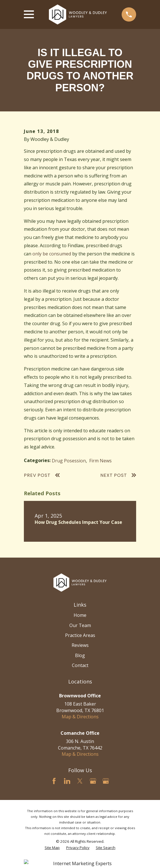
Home (80, 615)
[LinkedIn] (67, 781)
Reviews (80, 645)
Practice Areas (80, 635)
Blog (80, 655)
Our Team (80, 625)
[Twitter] (80, 781)
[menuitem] (52, 848)
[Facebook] (54, 781)
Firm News (100, 461)
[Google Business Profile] (93, 781)
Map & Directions (80, 717)
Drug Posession (69, 461)
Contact (80, 665)
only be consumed (52, 254)
